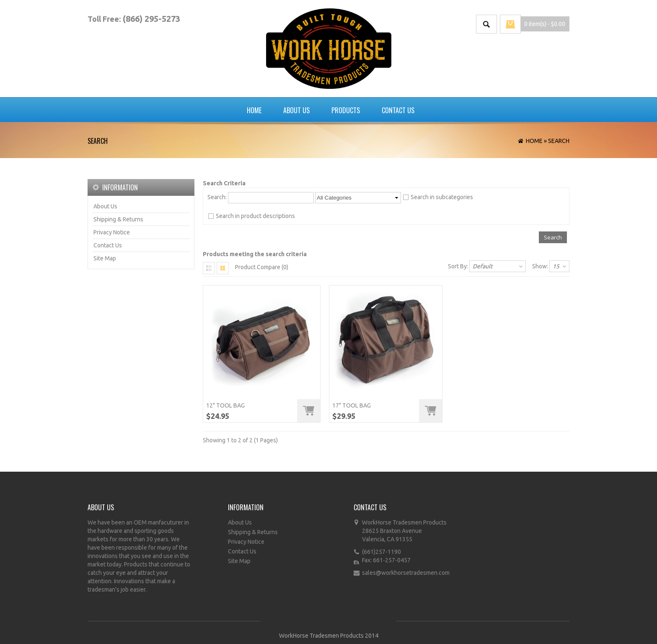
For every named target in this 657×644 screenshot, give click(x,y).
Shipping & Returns (118, 219)
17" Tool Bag (352, 405)
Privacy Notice (112, 232)
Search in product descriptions (255, 216)
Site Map (105, 258)
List (209, 268)
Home (254, 110)
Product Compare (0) (262, 267)
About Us (296, 110)
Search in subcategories (442, 197)
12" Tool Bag (225, 405)
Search (559, 141)
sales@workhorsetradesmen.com (406, 573)
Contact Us (398, 110)
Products (346, 110)
